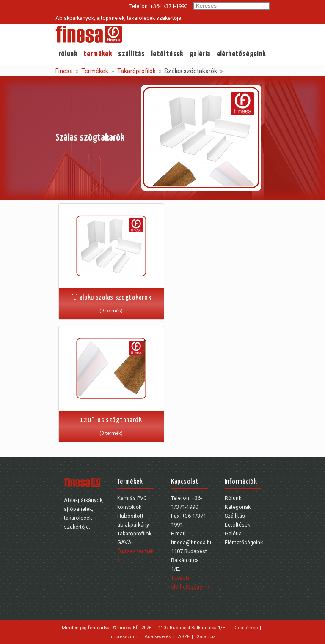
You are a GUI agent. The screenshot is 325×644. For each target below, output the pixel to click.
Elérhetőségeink (241, 54)
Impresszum (124, 636)
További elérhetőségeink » (190, 587)
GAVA (124, 542)
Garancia (206, 636)
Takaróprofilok (136, 71)
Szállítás (132, 54)
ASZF (184, 636)
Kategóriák (238, 507)
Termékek (98, 54)
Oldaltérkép (245, 628)
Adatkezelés (158, 636)
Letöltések (167, 54)
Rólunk (68, 54)
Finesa (64, 71)
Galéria (200, 54)
